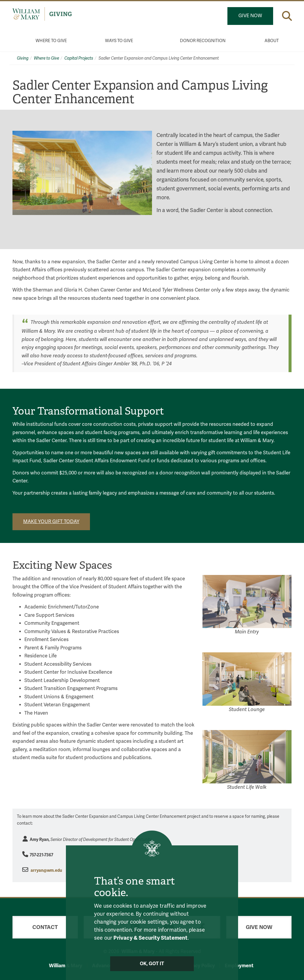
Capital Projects (79, 58)
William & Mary (66, 966)
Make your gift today (51, 522)
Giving (23, 58)
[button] (287, 16)
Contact (45, 927)
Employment (239, 966)
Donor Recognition (203, 41)
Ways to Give (119, 41)
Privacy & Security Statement (150, 938)
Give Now (250, 16)
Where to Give (51, 41)
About (272, 41)
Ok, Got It (152, 964)
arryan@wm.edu (46, 870)
